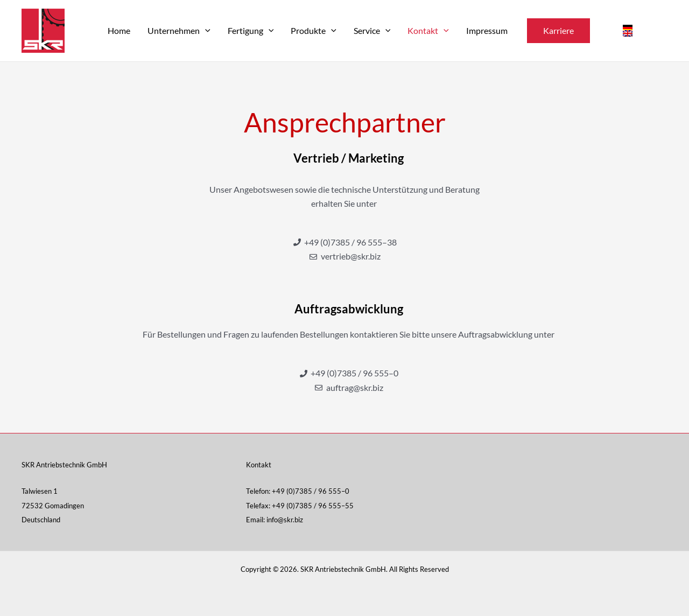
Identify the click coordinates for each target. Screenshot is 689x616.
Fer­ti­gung (251, 30)
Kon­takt (428, 30)
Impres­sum (487, 30)
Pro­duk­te (314, 30)
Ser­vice (372, 30)
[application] (205, 31)
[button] (558, 31)
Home (119, 30)
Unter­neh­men (179, 30)
